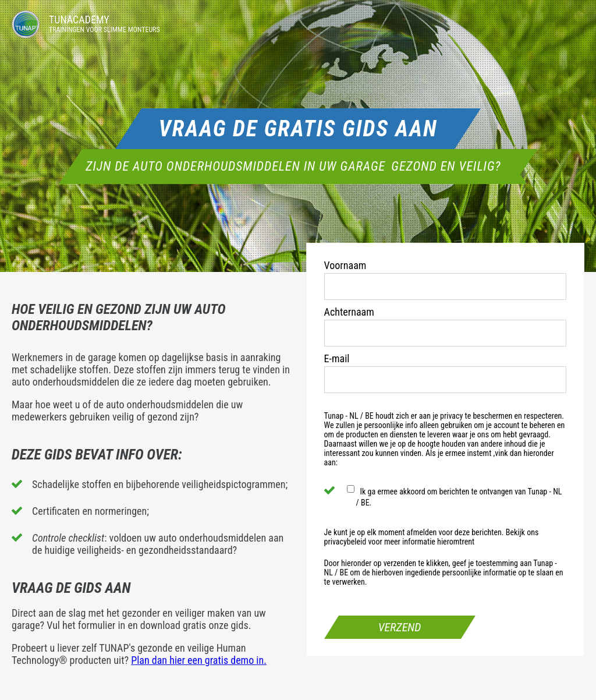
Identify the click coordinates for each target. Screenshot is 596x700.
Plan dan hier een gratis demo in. (199, 660)
